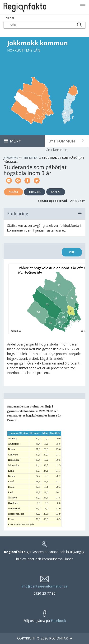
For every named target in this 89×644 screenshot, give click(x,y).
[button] (67, 141)
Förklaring (44, 213)
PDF (72, 252)
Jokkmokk (11, 158)
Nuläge (14, 192)
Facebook (58, 621)
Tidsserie (35, 192)
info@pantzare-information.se (45, 586)
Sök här (44, 22)
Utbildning (30, 158)
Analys (56, 192)
